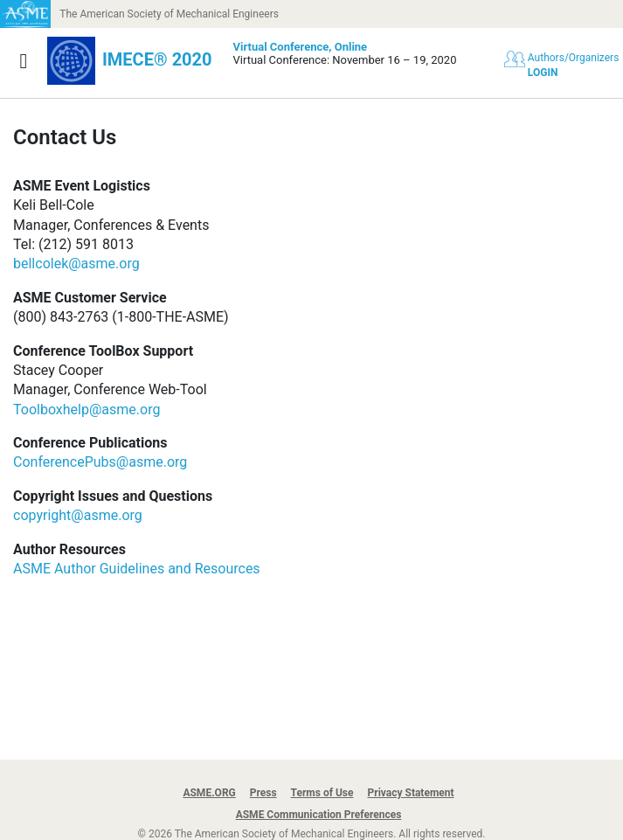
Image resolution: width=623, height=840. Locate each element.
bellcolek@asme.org (76, 264)
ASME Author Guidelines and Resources (137, 569)
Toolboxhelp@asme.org (87, 410)
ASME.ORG (209, 793)
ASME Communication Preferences (319, 815)
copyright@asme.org (78, 515)
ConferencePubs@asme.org (100, 462)
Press (263, 793)
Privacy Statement (411, 793)
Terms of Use (322, 793)
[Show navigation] (24, 61)
